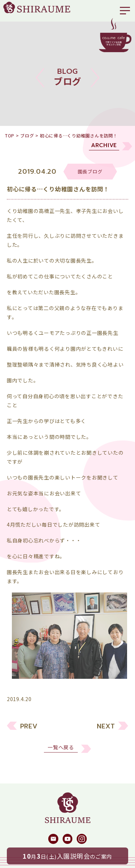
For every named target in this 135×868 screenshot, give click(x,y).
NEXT (106, 732)
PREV (29, 732)
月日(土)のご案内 (67, 856)
